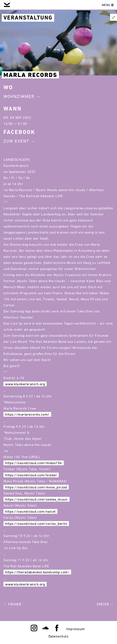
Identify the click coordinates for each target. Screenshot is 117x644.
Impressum (76, 629)
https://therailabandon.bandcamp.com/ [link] (37, 572)
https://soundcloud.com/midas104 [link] (34, 463)
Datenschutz (59, 636)
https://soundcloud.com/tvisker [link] (31, 475)
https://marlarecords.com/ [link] (27, 414)
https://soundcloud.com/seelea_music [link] (37, 499)
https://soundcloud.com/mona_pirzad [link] (36, 487)
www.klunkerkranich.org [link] (25, 384)
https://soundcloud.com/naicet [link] (30, 511)
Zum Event (16, 141)
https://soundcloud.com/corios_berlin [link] (36, 524)
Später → (105, 604)
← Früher (12, 604)
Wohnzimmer (19, 96)
